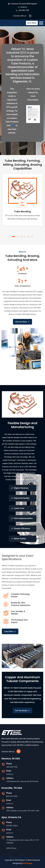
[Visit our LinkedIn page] (30, 16)
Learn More (10, 631)
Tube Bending (23, 211)
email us (24, 7)
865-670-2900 (12, 796)
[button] (13, 237)
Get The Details (23, 711)
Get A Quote (32, 23)
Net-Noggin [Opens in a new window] (28, 863)
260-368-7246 (24, 10)
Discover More (22, 322)
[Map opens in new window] (25, 781)
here (13, 125)
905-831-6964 (12, 826)
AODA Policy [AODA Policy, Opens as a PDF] (11, 848)
